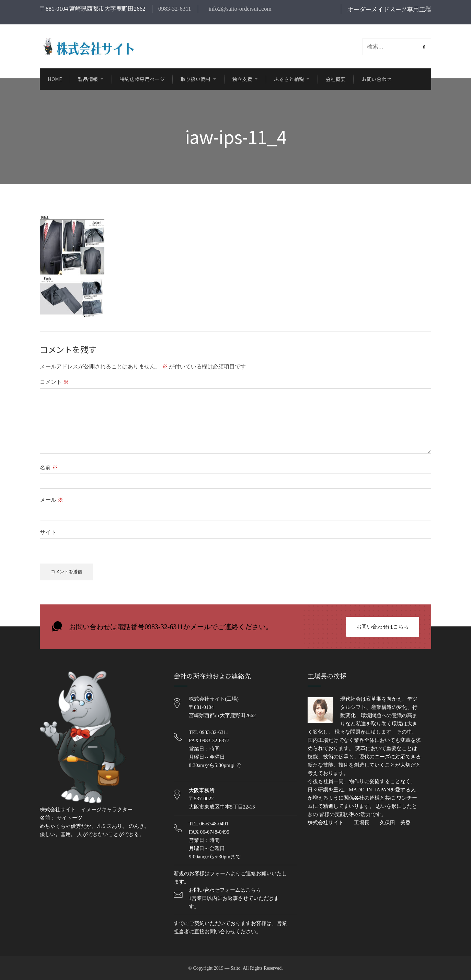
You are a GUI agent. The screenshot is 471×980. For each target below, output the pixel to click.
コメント (54, 382)
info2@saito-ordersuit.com (239, 9)
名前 (49, 467)
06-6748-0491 (214, 824)
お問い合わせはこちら (383, 627)
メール (51, 500)
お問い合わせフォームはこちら (225, 890)
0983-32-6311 (175, 9)
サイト (48, 532)
